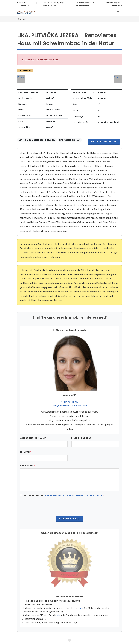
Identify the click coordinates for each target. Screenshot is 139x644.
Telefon (26, 442)
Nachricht (27, 456)
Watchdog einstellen (104, 132)
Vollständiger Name (34, 429)
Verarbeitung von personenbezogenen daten (74, 486)
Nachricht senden (70, 509)
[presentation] (69, 497)
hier (81, 598)
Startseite (22, 19)
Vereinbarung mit (63, 486)
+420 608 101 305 (69, 392)
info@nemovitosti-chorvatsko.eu (70, 396)
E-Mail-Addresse (83, 429)
